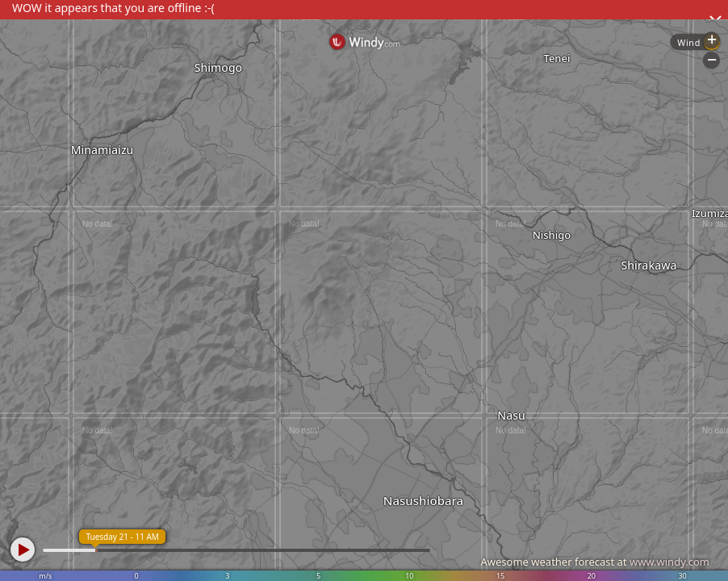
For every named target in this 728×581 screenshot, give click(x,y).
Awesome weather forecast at (595, 562)
